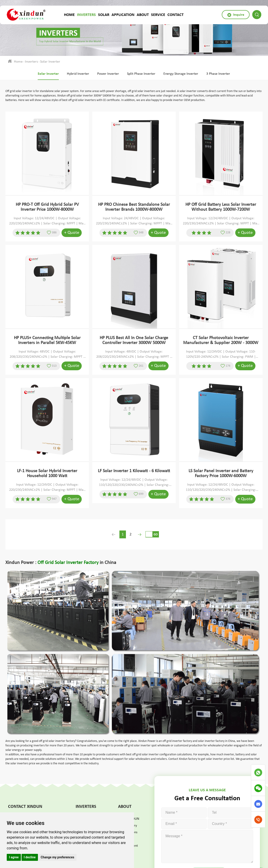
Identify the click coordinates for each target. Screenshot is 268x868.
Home (69, 15)
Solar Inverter (50, 62)
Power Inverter (108, 74)
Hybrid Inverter (78, 74)
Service (158, 15)
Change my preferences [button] (57, 857)
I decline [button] (30, 857)
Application (123, 15)
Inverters (86, 15)
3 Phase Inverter (218, 74)
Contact (176, 15)
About (143, 15)
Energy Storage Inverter (181, 74)
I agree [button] (14, 857)
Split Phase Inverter (141, 74)
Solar (104, 15)
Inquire (236, 15)
